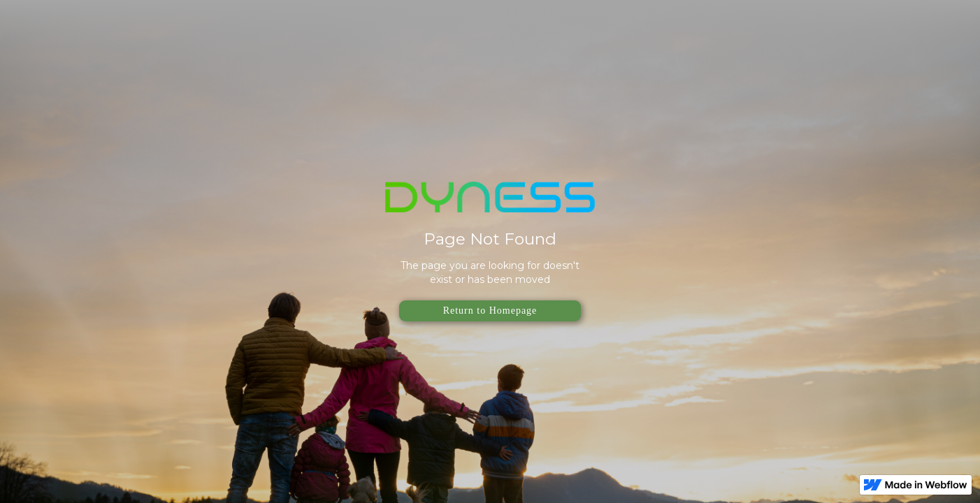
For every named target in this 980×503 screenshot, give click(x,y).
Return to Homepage (490, 311)
